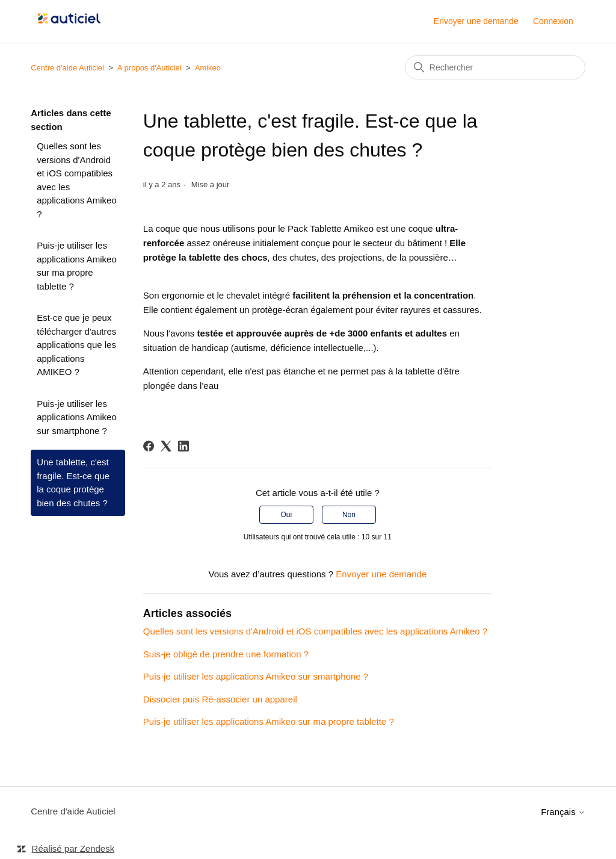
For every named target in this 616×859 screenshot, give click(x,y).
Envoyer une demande (476, 21)
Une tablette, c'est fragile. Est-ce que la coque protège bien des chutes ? (73, 482)
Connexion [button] (553, 21)
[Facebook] (149, 446)
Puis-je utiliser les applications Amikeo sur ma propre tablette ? (77, 266)
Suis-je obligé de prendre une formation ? (226, 654)
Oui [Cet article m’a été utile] (286, 515)
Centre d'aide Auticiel (67, 68)
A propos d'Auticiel (149, 68)
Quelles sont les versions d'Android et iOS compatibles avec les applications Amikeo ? (77, 180)
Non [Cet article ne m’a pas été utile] (349, 515)
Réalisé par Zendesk (73, 848)
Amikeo (208, 68)
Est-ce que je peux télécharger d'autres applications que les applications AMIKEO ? (76, 345)
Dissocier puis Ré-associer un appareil (220, 699)
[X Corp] (166, 446)
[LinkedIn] (183, 446)
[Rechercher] (495, 67)
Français (563, 812)
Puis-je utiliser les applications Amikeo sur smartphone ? (77, 417)
